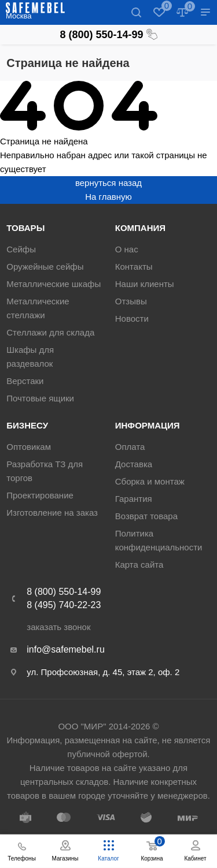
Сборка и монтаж (150, 481)
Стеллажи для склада (50, 332)
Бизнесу (27, 425)
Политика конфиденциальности (159, 540)
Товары (25, 228)
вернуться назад (108, 183)
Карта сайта (139, 565)
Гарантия (134, 499)
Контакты (134, 267)
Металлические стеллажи (38, 308)
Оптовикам (29, 447)
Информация (148, 425)
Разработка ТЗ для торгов (45, 471)
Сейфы (21, 249)
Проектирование (40, 495)
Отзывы (131, 301)
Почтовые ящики (40, 398)
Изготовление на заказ (52, 513)
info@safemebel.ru (66, 649)
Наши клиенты (145, 284)
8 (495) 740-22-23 (64, 605)
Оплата (130, 447)
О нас (127, 249)
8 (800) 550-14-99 (108, 35)
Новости (132, 318)
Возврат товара (146, 516)
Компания (140, 228)
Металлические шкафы (54, 284)
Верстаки (25, 381)
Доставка (134, 464)
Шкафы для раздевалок (30, 357)
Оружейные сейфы (45, 267)
